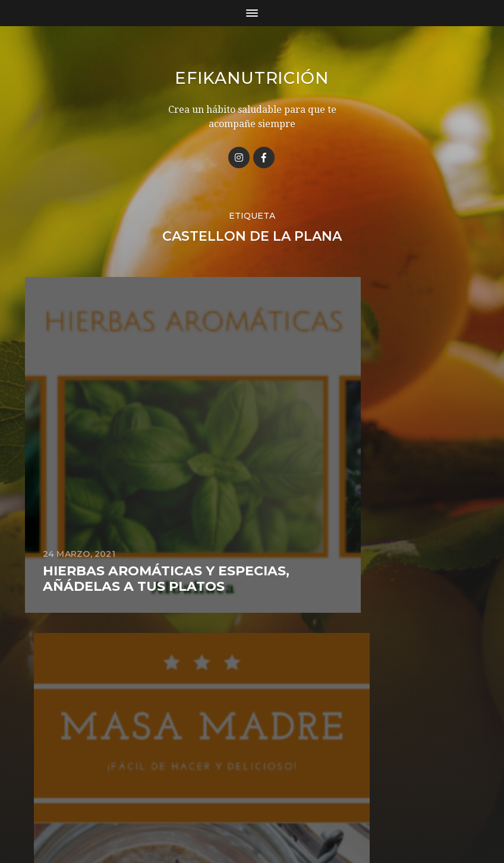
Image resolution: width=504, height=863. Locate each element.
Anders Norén (273, 811)
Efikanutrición (252, 78)
